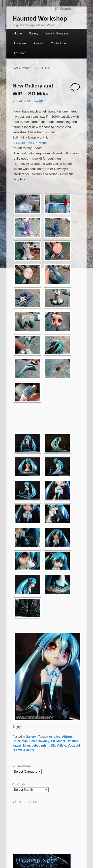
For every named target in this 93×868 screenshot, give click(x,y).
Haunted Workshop (40, 18)
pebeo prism (40, 746)
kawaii (17, 746)
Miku (26, 746)
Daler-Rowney (39, 741)
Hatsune (73, 741)
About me (20, 43)
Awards (39, 43)
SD (53, 746)
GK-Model (58, 741)
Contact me (58, 43)
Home (18, 33)
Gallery (33, 33)
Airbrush (68, 737)
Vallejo (62, 746)
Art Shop (19, 53)
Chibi (16, 741)
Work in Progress (57, 33)
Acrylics (55, 737)
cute (25, 741)
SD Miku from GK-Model (30, 143)
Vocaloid (74, 746)
